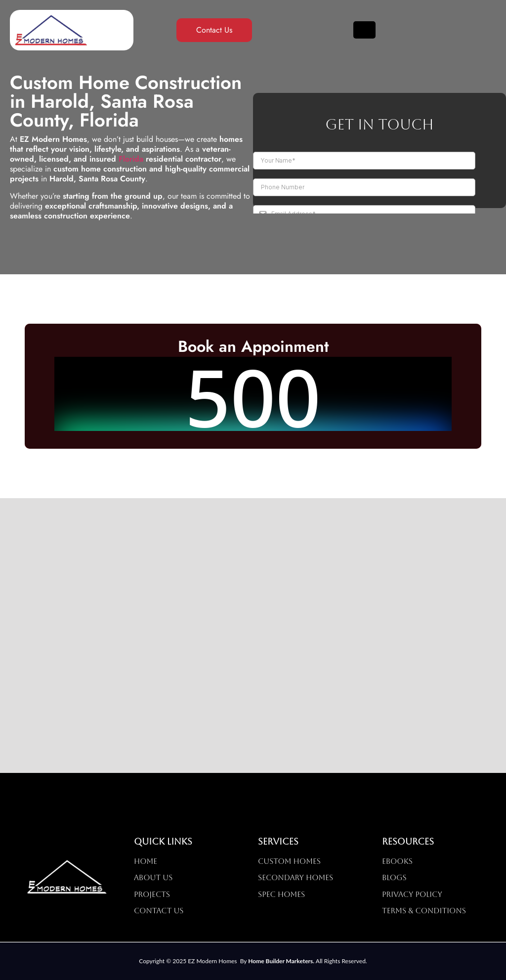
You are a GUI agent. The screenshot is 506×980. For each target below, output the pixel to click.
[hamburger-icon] (364, 30)
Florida (131, 159)
